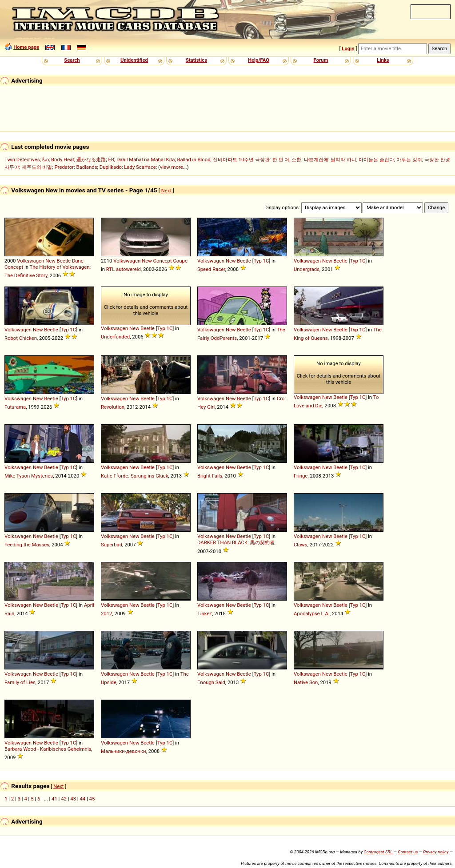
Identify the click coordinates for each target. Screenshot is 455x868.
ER (111, 159)
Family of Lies (20, 682)
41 (54, 799)
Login (348, 48)
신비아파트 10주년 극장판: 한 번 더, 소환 (257, 159)
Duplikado (111, 167)
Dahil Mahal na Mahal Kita (146, 159)
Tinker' (205, 613)
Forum (321, 60)
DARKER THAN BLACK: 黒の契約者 (236, 542)
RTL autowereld (124, 269)
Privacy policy (436, 852)
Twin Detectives (22, 159)
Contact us (408, 852)
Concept (14, 267)
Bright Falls (210, 476)
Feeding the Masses (27, 545)
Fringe (301, 476)
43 (73, 799)
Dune (78, 261)
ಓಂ (46, 159)
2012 (106, 613)
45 (92, 799)
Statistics (196, 60)
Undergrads (307, 269)
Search (72, 60)
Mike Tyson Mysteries (29, 476)
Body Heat (63, 159)
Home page (26, 47)
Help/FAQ (259, 60)
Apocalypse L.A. (312, 613)
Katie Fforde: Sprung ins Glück (135, 476)
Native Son (306, 682)
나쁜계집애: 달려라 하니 (330, 159)
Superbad (112, 545)
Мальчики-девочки (124, 751)
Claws (301, 545)
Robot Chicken (21, 338)
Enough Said (211, 682)
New (50, 261)
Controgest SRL (378, 852)
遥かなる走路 (91, 159)
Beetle (64, 261)
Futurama (15, 407)
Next (166, 191)
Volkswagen (30, 261)
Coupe (180, 261)
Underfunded (115, 337)
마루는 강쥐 (409, 159)
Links (383, 60)
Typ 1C (261, 261)
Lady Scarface (140, 167)
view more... (174, 167)
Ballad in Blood (194, 159)
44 (82, 799)
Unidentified (134, 60)
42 (64, 799)
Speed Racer (211, 269)
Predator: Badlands (76, 167)
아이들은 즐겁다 (376, 159)
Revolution (113, 407)
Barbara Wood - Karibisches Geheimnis (48, 749)
